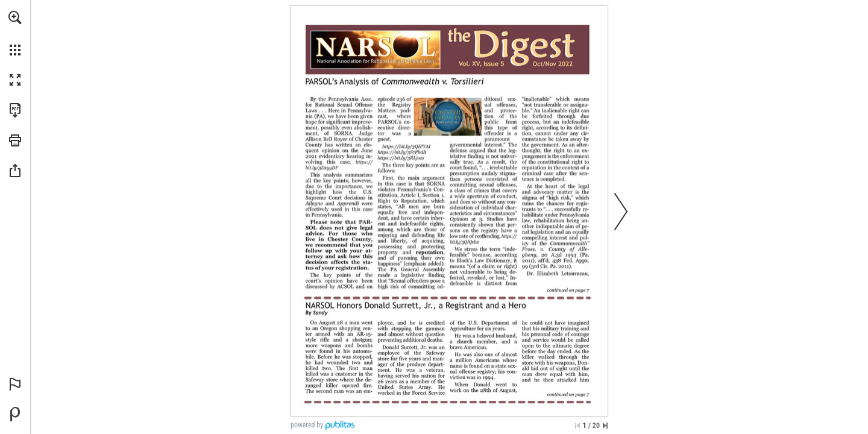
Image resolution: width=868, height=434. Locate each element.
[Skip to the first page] (577, 426)
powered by (307, 425)
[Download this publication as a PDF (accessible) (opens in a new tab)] (15, 110)
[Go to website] (338, 165)
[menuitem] (15, 33)
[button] (15, 17)
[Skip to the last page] (605, 426)
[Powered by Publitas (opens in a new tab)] (15, 414)
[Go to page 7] (567, 292)
